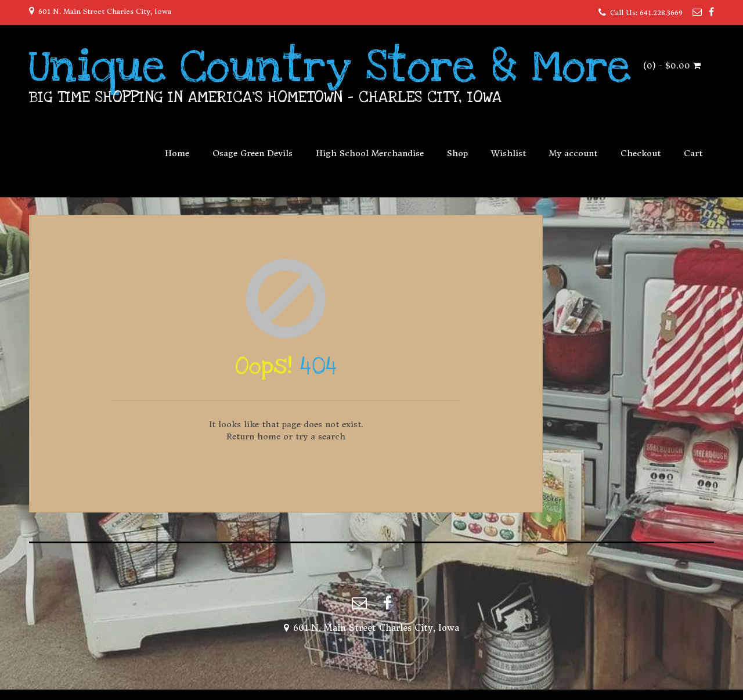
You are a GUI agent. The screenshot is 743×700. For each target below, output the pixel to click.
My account (573, 153)
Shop (457, 153)
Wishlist (508, 153)
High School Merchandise (370, 153)
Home (177, 153)
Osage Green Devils (253, 153)
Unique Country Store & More (330, 67)
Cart (693, 153)
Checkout (641, 153)
